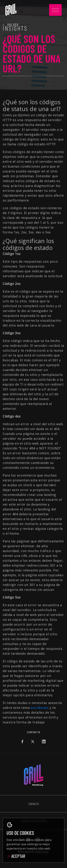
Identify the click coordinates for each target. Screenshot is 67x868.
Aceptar (16, 856)
